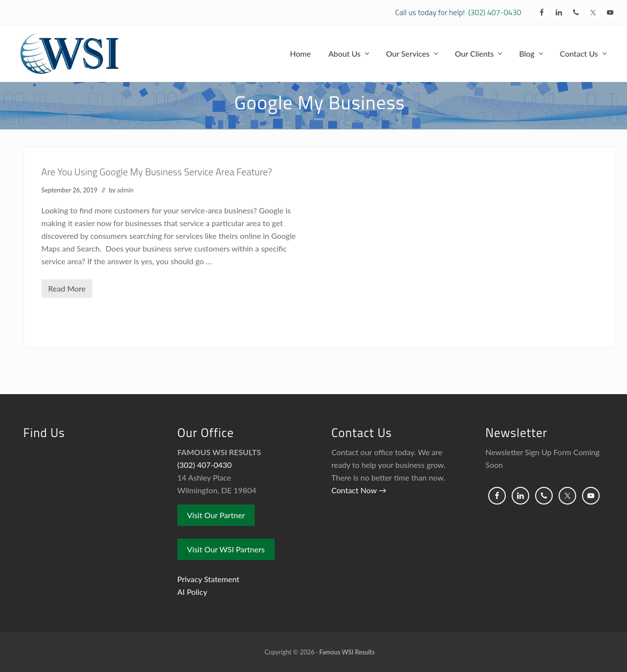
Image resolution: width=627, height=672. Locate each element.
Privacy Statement (208, 579)
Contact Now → (359, 490)
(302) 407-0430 (495, 12)
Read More (67, 291)
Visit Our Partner (216, 515)
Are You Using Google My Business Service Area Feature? (157, 172)
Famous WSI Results (347, 652)
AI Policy (192, 592)
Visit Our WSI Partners (226, 549)
